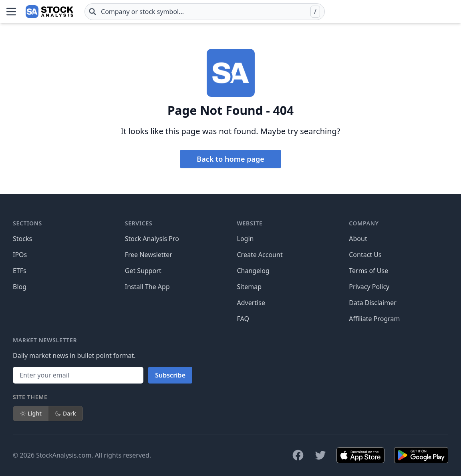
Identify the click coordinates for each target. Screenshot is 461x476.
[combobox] (205, 12)
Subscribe (170, 375)
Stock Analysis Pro (152, 239)
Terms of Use (368, 271)
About (358, 239)
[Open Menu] (11, 12)
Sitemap (250, 287)
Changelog (253, 271)
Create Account (260, 255)
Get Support (143, 271)
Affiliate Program (374, 319)
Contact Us (365, 255)
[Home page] (49, 12)
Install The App (147, 287)
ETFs (20, 271)
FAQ (243, 319)
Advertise (251, 303)
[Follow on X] (320, 455)
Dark (65, 413)
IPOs (20, 255)
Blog (20, 287)
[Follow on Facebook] (298, 455)
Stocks (22, 239)
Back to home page (230, 159)
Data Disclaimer (373, 303)
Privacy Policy (369, 287)
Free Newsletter (149, 255)
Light (31, 413)
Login (246, 239)
